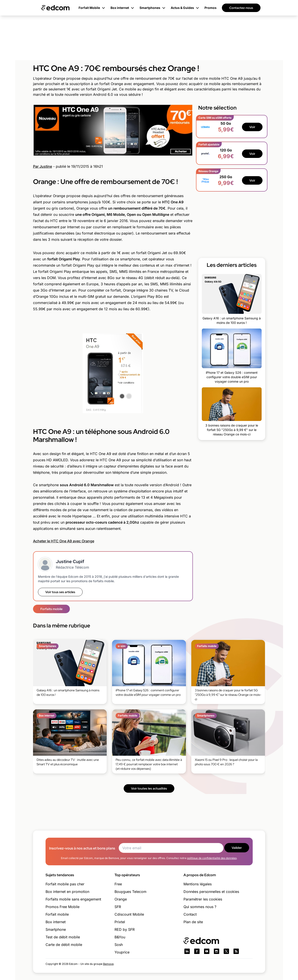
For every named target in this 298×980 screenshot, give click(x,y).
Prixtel (120, 922)
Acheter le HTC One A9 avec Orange (64, 541)
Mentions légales (198, 884)
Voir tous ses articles (60, 592)
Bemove (108, 964)
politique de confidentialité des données (212, 858)
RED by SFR (125, 929)
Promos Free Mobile (63, 907)
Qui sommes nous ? (200, 907)
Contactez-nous (241, 8)
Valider (237, 848)
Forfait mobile (57, 914)
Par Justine (43, 166)
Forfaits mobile (51, 609)
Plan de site (193, 922)
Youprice (122, 952)
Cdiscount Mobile (129, 914)
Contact (190, 914)
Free (118, 884)
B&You (120, 937)
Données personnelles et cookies (211, 892)
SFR (118, 907)
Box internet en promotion (67, 892)
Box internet (56, 922)
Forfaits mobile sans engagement (73, 899)
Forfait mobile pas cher (65, 884)
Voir (252, 127)
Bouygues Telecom (130, 892)
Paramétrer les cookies (203, 899)
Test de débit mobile (63, 937)
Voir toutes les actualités (149, 788)
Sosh (119, 945)
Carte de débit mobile (64, 945)
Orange (121, 899)
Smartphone (56, 929)
